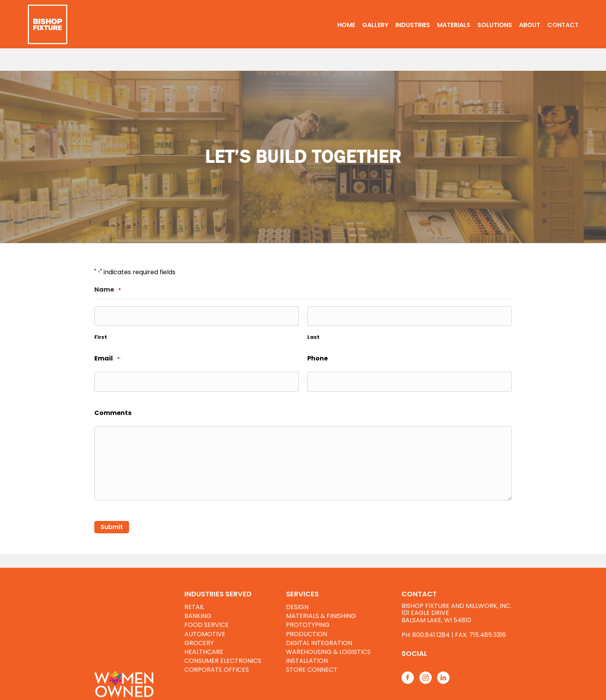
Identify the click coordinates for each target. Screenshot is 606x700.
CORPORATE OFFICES (217, 670)
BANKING (198, 616)
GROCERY (199, 643)
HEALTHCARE (204, 652)
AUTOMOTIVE (205, 634)
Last (313, 337)
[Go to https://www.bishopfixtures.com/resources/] (464, 653)
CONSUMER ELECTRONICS (223, 661)
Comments (113, 413)
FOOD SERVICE (207, 625)
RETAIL (194, 607)
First (101, 337)
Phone (317, 358)
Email (107, 359)
